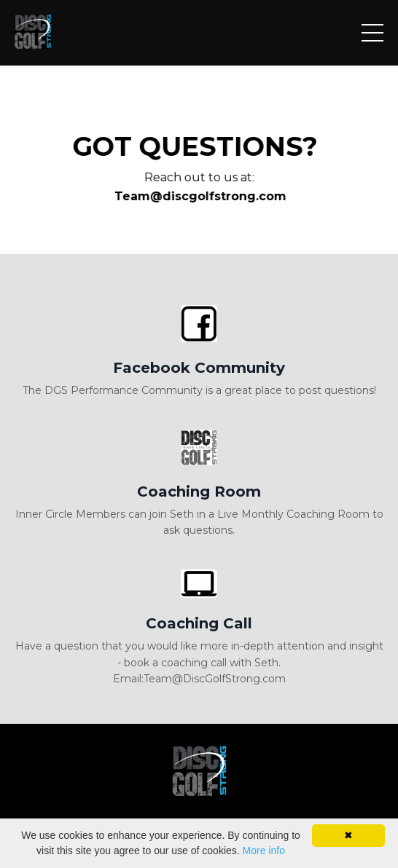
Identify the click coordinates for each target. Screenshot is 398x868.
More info (264, 851)
